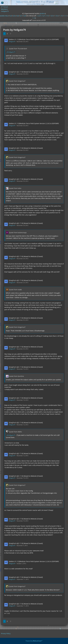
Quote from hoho (15, 188)
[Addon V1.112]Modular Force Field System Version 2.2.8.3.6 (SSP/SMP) (34, 39)
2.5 (14, 16)
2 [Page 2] (7, 34)
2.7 (21, 16)
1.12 (34, 18)
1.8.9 (52, 16)
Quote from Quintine (16, 376)
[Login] (60, 3)
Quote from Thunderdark (18, 49)
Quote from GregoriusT (17, 81)
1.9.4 (57, 16)
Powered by (34, 641)
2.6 (18, 16)
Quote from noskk (15, 290)
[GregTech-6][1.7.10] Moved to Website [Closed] (26, 72)
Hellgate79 (12, 42)
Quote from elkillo (15, 432)
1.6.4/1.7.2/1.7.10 (43, 16)
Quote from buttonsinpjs (18, 233)
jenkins (43, 13)
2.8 (25, 16)
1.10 (61, 16)
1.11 (65, 16)
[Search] (55, 3)
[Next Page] (11, 34)
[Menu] (65, 3)
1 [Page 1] (4, 34)
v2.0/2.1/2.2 (4, 16)
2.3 (11, 16)
